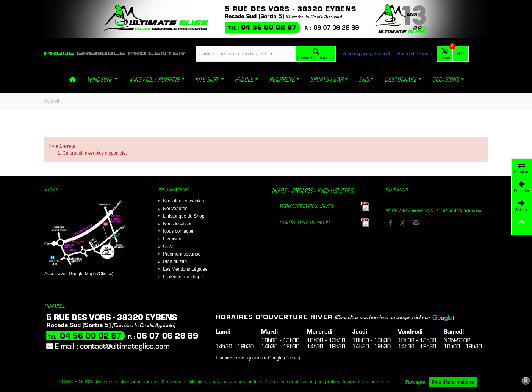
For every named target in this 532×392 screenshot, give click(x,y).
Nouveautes (173, 209)
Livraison (170, 239)
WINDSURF (102, 79)
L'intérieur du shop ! (180, 277)
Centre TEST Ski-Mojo (304, 222)
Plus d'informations (453, 382)
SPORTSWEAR (329, 79)
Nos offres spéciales (181, 201)
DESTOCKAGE (403, 79)
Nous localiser (175, 224)
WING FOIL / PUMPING (157, 79)
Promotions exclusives (306, 206)
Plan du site (172, 262)
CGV (165, 246)
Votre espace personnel (366, 54)
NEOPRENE (284, 79)
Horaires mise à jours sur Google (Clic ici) (258, 358)
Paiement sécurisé (179, 254)
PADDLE (246, 79)
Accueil (52, 101)
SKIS (366, 79)
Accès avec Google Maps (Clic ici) (79, 274)
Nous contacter (176, 231)
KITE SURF (210, 79)
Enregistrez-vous (415, 54)
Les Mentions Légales (183, 269)
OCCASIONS (448, 79)
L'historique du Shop (181, 216)
